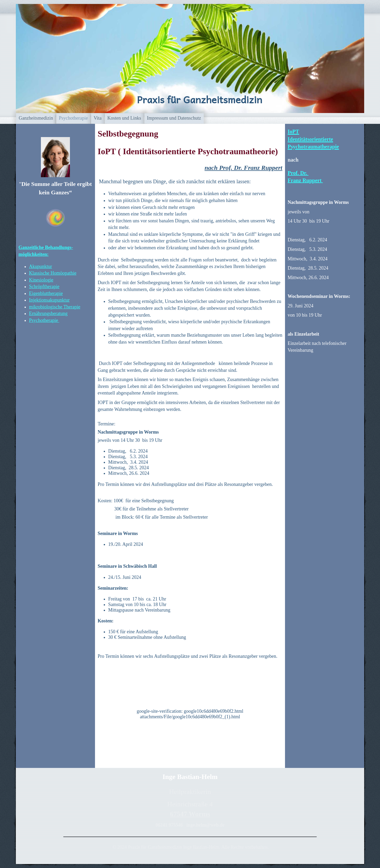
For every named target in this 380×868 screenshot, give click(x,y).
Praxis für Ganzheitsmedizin (199, 99)
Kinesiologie (41, 280)
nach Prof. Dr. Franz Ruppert (243, 168)
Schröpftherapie (44, 287)
